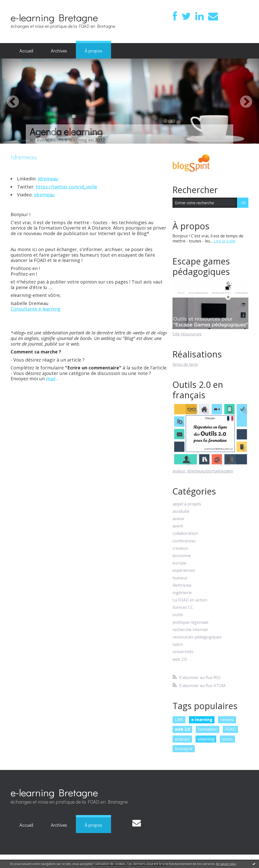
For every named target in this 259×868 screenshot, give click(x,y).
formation (208, 729)
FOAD (230, 729)
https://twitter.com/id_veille (66, 187)
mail (51, 379)
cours (227, 739)
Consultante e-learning (36, 309)
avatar (179, 519)
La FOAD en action (190, 600)
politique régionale (190, 622)
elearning (206, 739)
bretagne (184, 749)
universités (183, 652)
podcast (182, 739)
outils (178, 615)
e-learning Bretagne (54, 17)
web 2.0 (180, 659)
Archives (59, 51)
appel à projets (187, 504)
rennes (227, 720)
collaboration (185, 533)
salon (178, 644)
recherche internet (190, 630)
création (180, 548)
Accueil (26, 51)
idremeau (48, 179)
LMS (179, 720)
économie (182, 556)
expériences (184, 570)
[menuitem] (26, 51)
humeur (180, 578)
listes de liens (185, 364)
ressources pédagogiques (197, 637)
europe (179, 563)
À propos (93, 51)
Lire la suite (224, 241)
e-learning (202, 720)
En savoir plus (226, 864)
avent (178, 526)
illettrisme (182, 585)
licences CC (183, 607)
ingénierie (182, 593)
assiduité (181, 511)
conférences (184, 541)
